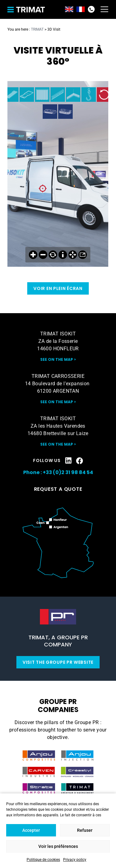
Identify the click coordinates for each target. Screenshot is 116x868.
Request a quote (58, 489)
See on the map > (58, 359)
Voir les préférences (58, 846)
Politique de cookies (43, 860)
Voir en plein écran (58, 288)
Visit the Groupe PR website (58, 662)
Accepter (31, 830)
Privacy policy (75, 860)
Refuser (85, 830)
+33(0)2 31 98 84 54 (91, 9)
